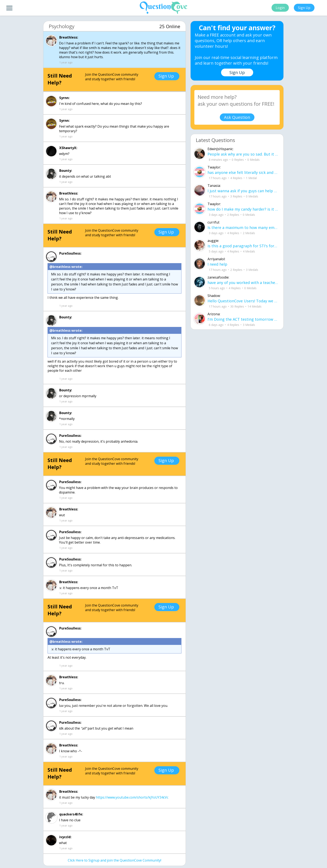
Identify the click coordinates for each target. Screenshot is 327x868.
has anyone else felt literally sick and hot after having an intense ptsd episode (243, 172)
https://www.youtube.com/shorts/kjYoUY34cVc (132, 797)
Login (280, 8)
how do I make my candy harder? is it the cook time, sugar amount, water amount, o (243, 209)
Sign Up (304, 8)
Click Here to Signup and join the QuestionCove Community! (114, 860)
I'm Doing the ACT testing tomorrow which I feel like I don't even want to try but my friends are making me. (243, 319)
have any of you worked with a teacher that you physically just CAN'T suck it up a (243, 283)
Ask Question (237, 117)
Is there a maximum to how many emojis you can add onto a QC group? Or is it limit (243, 227)
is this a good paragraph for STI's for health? (243, 246)
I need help (217, 264)
